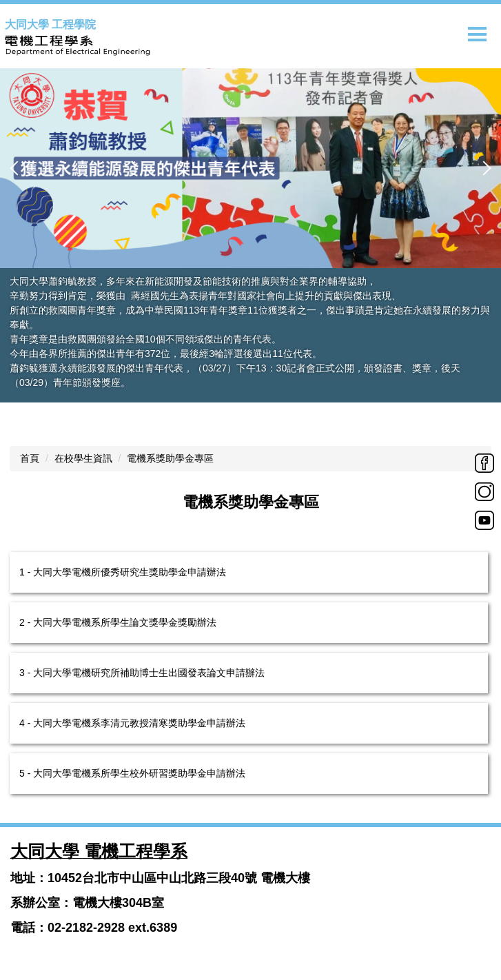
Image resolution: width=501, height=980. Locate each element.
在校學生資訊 (83, 458)
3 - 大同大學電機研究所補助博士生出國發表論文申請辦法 (142, 673)
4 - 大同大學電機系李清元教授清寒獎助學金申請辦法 (132, 723)
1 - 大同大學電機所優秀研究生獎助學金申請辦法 (123, 572)
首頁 (30, 458)
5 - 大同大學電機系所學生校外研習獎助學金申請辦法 (132, 773)
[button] (17, 168)
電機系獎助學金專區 (170, 458)
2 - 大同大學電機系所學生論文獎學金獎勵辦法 (118, 622)
